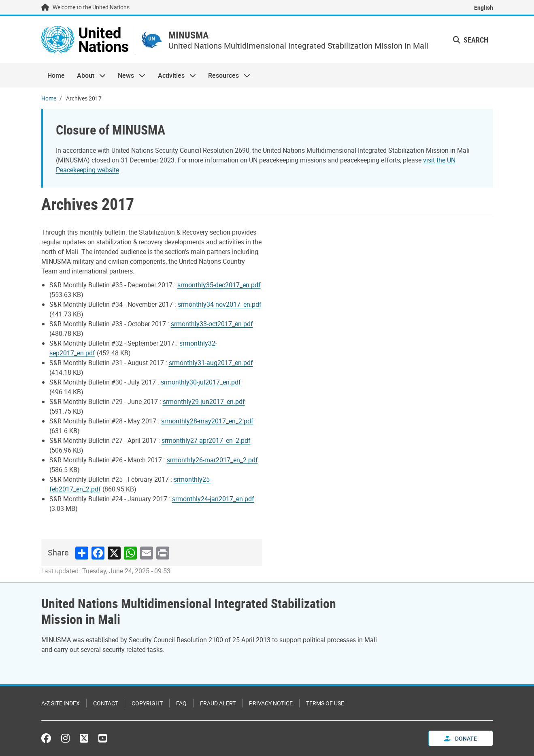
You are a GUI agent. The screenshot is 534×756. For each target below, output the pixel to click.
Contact (106, 703)
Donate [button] (461, 738)
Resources (226, 75)
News (129, 75)
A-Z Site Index (61, 703)
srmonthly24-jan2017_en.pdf (213, 499)
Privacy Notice (271, 703)
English (484, 7)
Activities (174, 75)
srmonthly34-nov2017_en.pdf (220, 304)
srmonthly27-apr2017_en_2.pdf (206, 440)
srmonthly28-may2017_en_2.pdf (207, 421)
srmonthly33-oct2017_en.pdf (212, 324)
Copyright (147, 703)
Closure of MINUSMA (111, 129)
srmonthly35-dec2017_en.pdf (219, 285)
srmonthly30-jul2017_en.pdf (201, 382)
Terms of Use (325, 703)
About (88, 75)
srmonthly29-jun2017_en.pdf (204, 401)
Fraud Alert (218, 703)
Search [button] (471, 40)
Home (56, 75)
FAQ (181, 703)
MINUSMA (188, 35)
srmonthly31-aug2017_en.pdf (211, 363)
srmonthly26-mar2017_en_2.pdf (212, 460)
